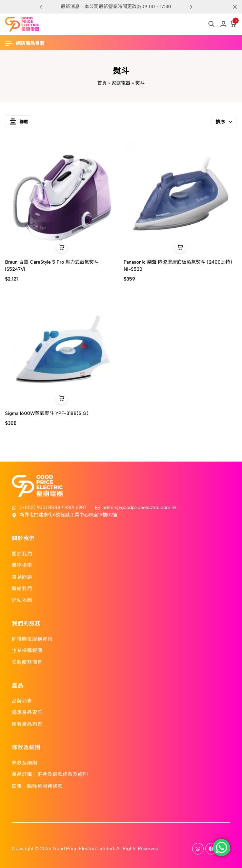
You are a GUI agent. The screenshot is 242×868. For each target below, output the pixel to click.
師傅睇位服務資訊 (32, 639)
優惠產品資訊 (27, 712)
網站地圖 (22, 600)
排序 (224, 122)
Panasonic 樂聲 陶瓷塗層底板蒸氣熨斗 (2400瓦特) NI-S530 (178, 266)
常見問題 (22, 577)
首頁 (102, 83)
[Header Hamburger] (28, 43)
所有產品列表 (27, 724)
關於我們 (22, 553)
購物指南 (22, 565)
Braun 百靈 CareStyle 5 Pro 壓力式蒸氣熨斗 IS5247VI (52, 266)
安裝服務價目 (27, 662)
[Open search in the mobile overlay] (211, 24)
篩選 (19, 122)
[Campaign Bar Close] (235, 7)
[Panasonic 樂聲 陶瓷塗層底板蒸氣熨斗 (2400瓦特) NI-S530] (180, 198)
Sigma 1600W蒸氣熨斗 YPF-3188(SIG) (47, 413)
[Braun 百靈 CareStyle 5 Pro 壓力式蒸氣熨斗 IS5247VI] (62, 198)
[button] (191, 7)
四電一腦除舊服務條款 (37, 786)
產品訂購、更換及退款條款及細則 (50, 774)
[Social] (198, 849)
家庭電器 (121, 83)
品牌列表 (22, 700)
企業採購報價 (27, 650)
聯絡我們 (22, 588)
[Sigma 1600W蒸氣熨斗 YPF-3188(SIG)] (62, 349)
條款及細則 (25, 762)
